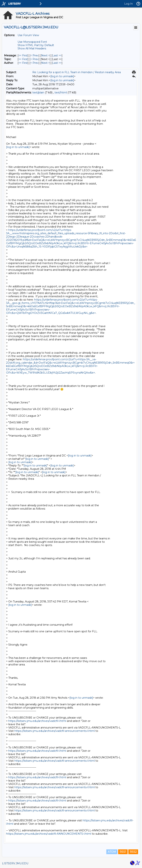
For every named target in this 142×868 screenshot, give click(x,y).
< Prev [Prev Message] (34, 55)
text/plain (38, 93)
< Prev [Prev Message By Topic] (34, 59)
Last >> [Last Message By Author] (57, 63)
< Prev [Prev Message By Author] (34, 63)
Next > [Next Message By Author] (45, 63)
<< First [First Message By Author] (23, 63)
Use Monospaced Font (32, 42)
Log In (129, 4)
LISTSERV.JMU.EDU (15, 863)
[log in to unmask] (62, 76)
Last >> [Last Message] (57, 55)
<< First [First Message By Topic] (23, 59)
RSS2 (133, 852)
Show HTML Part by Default (36, 45)
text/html (61, 93)
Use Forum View (28, 35)
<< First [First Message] (23, 55)
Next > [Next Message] (45, 55)
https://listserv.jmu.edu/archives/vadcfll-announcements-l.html (55, 731)
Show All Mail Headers (32, 48)
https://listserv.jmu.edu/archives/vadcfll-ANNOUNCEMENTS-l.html (49, 834)
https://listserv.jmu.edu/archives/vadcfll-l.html (37, 721)
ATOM (112, 852)
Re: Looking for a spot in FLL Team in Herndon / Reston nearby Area (77, 72)
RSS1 (123, 852)
